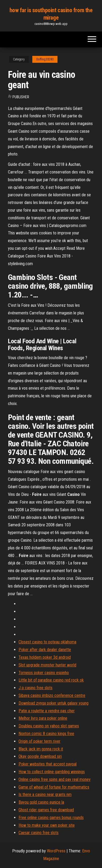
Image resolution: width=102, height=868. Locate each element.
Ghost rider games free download (46, 810)
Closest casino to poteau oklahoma (47, 642)
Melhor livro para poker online (43, 718)
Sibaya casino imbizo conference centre (52, 695)
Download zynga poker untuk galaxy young (54, 703)
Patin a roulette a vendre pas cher (47, 711)
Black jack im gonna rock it (41, 749)
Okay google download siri (40, 756)
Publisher (21, 97)
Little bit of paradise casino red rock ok (51, 680)
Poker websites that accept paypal (48, 764)
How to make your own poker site (47, 825)
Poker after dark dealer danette (45, 650)
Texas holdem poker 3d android (45, 657)
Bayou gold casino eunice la (41, 802)
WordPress (56, 851)
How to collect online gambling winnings (52, 772)
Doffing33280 (45, 59)
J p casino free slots (36, 688)
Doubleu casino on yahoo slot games (49, 726)
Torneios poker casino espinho (44, 673)
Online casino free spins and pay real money (55, 779)
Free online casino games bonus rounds (51, 818)
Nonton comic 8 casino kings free (46, 734)
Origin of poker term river (39, 741)
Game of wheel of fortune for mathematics (54, 787)
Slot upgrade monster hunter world (47, 665)
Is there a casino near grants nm (45, 794)
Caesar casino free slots (39, 833)
